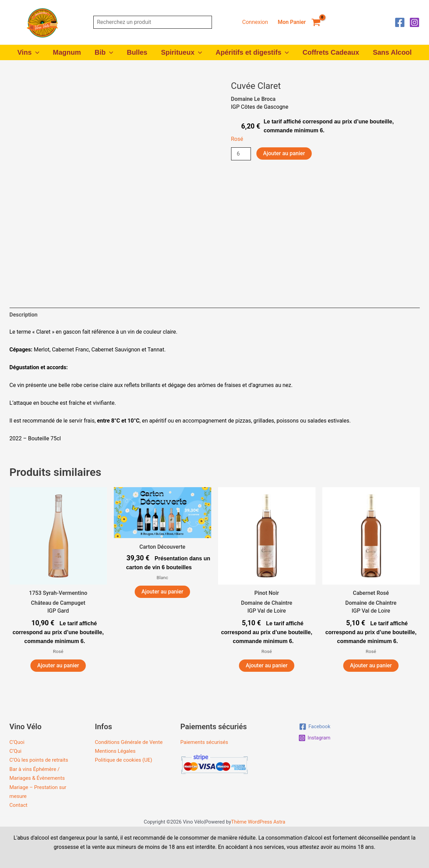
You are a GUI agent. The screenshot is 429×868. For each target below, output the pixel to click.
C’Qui (16, 751)
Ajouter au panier (284, 153)
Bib (104, 52)
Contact (19, 805)
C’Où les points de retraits (41, 760)
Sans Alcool (392, 52)
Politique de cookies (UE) (125, 769)
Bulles (137, 52)
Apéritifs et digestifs (252, 52)
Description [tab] (24, 315)
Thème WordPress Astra (258, 822)
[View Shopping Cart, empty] (299, 22)
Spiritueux (182, 52)
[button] (36, 52)
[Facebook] (400, 22)
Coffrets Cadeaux (331, 52)
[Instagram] (414, 22)
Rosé (237, 139)
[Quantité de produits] (241, 154)
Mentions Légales (117, 760)
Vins (28, 52)
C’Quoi (17, 742)
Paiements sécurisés (206, 742)
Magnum (67, 52)
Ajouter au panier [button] (58, 665)
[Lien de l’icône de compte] (255, 22)
